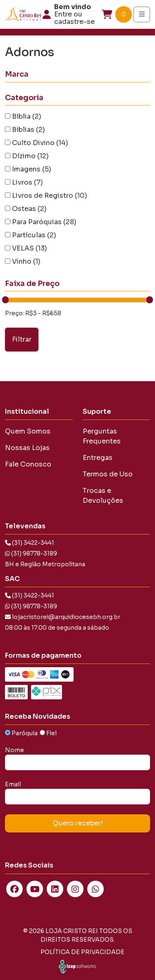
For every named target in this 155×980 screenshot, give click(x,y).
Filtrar (22, 339)
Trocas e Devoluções (103, 496)
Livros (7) (27, 182)
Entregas (98, 458)
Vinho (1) (26, 261)
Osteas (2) (29, 209)
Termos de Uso (108, 474)
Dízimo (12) (30, 156)
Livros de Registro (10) (50, 196)
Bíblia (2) (27, 116)
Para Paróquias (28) (44, 222)
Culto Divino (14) (40, 143)
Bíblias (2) (29, 130)
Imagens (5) (32, 169)
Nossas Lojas (27, 448)
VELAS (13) (30, 248)
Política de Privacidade (82, 952)
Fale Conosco (28, 464)
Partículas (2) (34, 235)
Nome (14, 750)
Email (13, 784)
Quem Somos (28, 431)
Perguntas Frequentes (102, 436)
